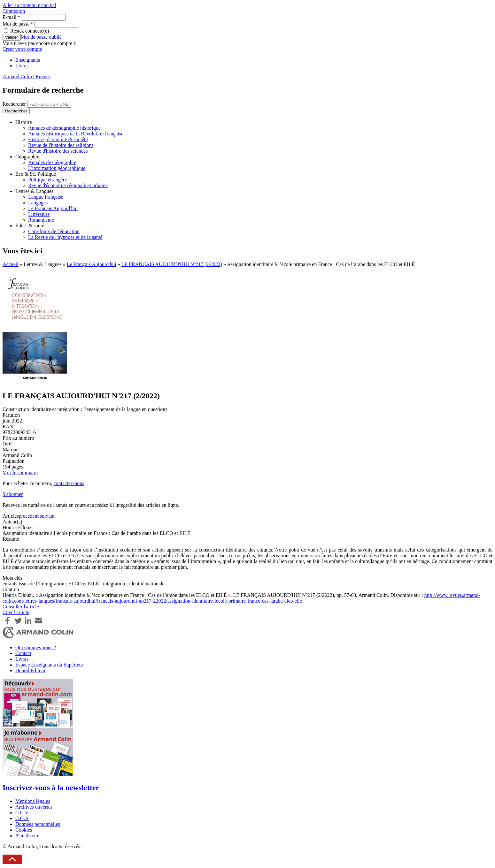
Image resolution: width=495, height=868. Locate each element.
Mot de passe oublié (41, 37)
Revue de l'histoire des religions (61, 145)
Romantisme (41, 220)
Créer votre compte (22, 49)
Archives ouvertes (34, 807)
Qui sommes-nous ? (36, 647)
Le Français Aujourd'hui (53, 208)
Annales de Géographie (52, 162)
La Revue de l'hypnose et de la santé (65, 237)
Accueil (11, 264)
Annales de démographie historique (64, 128)
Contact (23, 653)
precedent (29, 516)
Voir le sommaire (20, 472)
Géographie (27, 157)
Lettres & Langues (34, 191)
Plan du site (27, 836)
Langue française (46, 197)
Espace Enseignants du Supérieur (49, 665)
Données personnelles (38, 824)
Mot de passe (18, 24)
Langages (38, 203)
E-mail (12, 17)
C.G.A (22, 818)
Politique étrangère (47, 180)
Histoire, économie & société (58, 139)
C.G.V (22, 813)
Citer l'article (16, 612)
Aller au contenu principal (29, 5)
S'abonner (13, 494)
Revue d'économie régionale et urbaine (68, 185)
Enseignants (28, 60)
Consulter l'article (21, 607)
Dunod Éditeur (31, 670)
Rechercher (15, 104)
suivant (47, 516)
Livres (22, 66)
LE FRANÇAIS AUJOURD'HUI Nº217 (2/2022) (172, 264)
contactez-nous (69, 483)
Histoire (24, 122)
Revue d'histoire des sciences (58, 151)
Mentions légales (33, 801)
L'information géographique (57, 168)
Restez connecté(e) (30, 31)
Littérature (39, 214)
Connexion (14, 11)
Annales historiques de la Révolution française (76, 134)
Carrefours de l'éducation (54, 231)
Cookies (24, 830)
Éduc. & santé (30, 226)
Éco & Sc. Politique (36, 174)
